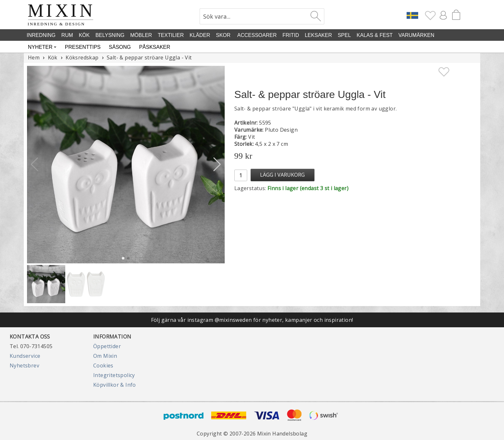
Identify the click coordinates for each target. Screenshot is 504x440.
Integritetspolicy (114, 375)
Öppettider (107, 346)
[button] (217, 164)
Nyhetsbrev (24, 365)
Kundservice (25, 356)
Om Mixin (105, 356)
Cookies (103, 365)
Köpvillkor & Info (115, 385)
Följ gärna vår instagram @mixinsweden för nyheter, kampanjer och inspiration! (252, 320)
